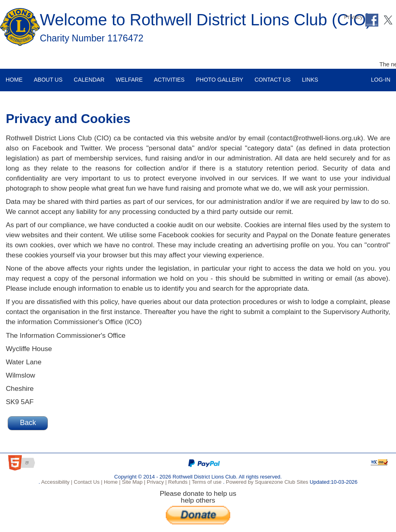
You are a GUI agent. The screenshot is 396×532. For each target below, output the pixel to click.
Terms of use (206, 482)
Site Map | (133, 482)
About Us (45, 76)
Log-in (381, 76)
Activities (166, 76)
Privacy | (156, 482)
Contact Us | (88, 482)
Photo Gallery (217, 76)
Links (307, 76)
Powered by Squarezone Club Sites (267, 482)
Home (12, 76)
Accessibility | (56, 482)
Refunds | (178, 482)
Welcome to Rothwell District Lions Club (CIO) (206, 20)
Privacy (354, 17)
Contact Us (270, 76)
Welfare (127, 76)
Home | (111, 482)
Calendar (86, 76)
